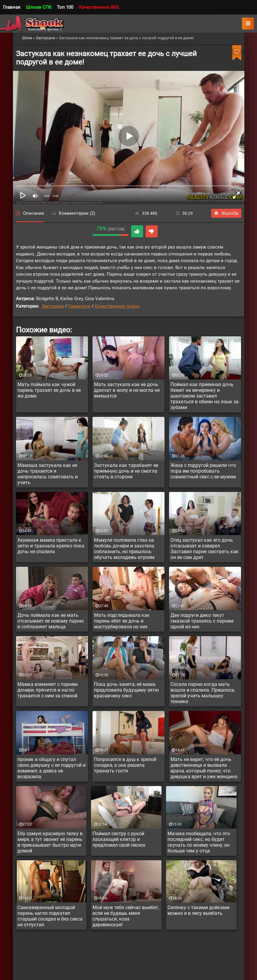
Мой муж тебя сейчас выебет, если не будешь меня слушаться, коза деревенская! (126, 916)
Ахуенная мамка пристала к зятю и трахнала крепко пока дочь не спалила (51, 546)
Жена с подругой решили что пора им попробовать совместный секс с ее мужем (203, 471)
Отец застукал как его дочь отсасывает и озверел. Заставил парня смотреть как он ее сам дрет (205, 549)
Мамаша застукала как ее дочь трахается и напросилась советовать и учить (48, 474)
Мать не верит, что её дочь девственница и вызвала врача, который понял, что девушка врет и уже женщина (204, 768)
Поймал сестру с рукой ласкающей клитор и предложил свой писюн (119, 839)
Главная (12, 7)
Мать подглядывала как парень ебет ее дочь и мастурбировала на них (122, 621)
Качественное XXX (99, 7)
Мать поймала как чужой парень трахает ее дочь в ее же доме (49, 390)
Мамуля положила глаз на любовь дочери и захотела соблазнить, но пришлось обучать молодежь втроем (124, 549)
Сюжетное (79, 306)
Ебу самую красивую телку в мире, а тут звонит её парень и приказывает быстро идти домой (50, 842)
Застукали (53, 306)
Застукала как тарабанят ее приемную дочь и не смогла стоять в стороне (126, 471)
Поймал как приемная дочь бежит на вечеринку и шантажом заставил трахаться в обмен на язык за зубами (205, 396)
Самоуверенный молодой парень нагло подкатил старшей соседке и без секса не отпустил (50, 916)
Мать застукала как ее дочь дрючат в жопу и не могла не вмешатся (127, 390)
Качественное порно (117, 306)
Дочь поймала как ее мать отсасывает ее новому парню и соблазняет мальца (51, 621)
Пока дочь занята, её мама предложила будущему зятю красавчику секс (126, 690)
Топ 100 (65, 7)
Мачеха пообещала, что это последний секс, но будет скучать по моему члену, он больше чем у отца (199, 842)
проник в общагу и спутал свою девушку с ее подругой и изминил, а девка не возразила (52, 768)
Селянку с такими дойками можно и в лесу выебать (198, 910)
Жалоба (226, 213)
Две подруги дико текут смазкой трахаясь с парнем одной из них (202, 621)
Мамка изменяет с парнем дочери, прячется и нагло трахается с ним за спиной (48, 690)
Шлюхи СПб (39, 7)
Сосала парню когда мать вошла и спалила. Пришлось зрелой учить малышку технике (203, 693)
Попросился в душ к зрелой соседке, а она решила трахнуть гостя (125, 765)
